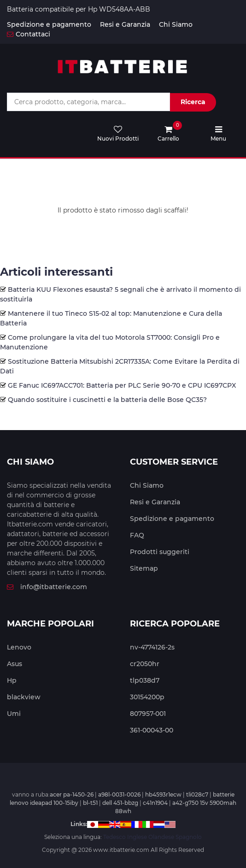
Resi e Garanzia (125, 24)
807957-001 (148, 714)
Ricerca (193, 102)
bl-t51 (90, 803)
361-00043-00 (152, 730)
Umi (14, 714)
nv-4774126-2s (152, 647)
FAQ (137, 535)
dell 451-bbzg (120, 803)
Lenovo (19, 647)
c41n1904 (155, 803)
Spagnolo (189, 837)
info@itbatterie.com (47, 587)
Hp (12, 680)
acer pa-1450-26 (72, 794)
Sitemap (144, 568)
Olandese (161, 837)
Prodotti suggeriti (160, 552)
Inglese (137, 837)
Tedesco (114, 837)
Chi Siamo (176, 24)
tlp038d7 (145, 680)
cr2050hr (145, 664)
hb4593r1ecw (163, 794)
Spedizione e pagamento (49, 24)
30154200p (147, 697)
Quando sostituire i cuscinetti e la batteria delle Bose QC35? (107, 400)
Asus (15, 664)
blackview (24, 697)
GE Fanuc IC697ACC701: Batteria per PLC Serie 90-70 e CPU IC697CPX (122, 385)
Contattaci (29, 34)
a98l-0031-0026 (119, 794)
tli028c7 (197, 794)
